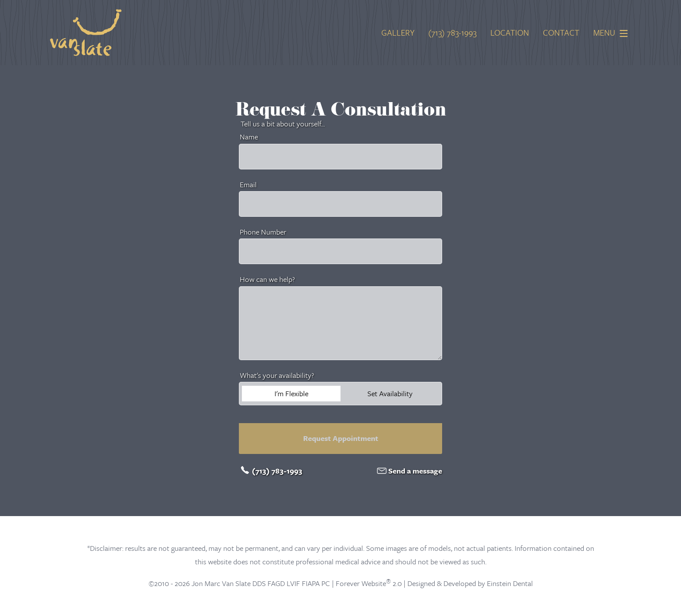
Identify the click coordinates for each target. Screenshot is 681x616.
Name (249, 137)
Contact (561, 33)
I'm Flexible (291, 393)
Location (510, 33)
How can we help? (267, 279)
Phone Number (263, 232)
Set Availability (390, 393)
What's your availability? (277, 375)
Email (248, 184)
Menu (613, 33)
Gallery (398, 33)
